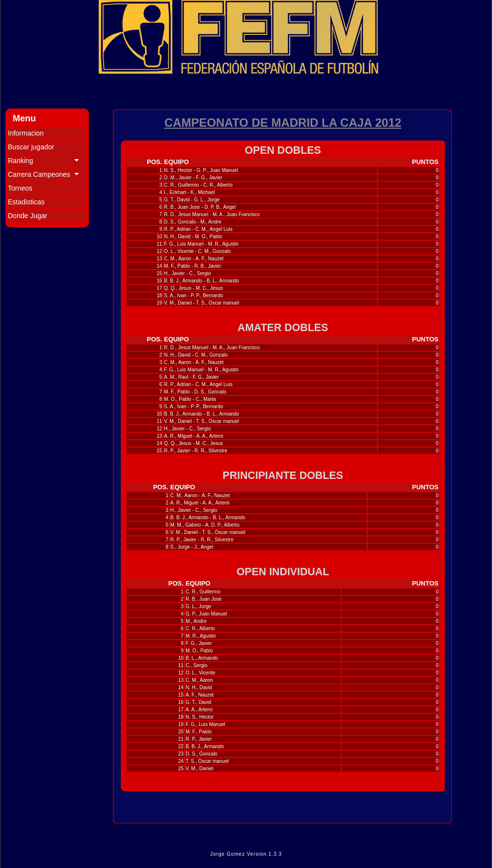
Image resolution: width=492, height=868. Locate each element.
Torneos (20, 188)
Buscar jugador (31, 147)
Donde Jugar (27, 216)
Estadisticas (26, 202)
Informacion (26, 133)
